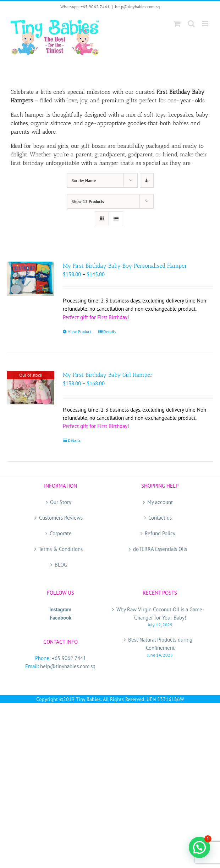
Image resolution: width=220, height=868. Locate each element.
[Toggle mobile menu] (206, 24)
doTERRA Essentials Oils (160, 549)
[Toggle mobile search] (191, 24)
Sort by (84, 180)
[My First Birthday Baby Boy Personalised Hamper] (31, 278)
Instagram (60, 609)
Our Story (61, 502)
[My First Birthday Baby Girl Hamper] (31, 388)
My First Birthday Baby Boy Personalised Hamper (125, 266)
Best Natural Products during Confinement (160, 644)
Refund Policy (160, 533)
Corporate (61, 533)
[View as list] (116, 219)
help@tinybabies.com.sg (137, 7)
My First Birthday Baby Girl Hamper (108, 375)
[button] (199, 847)
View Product (79, 331)
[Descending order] (147, 180)
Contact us (160, 518)
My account (160, 502)
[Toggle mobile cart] (177, 24)
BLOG (61, 565)
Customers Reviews (61, 518)
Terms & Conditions (61, 549)
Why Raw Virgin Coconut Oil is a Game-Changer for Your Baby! (160, 614)
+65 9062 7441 (69, 658)
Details (110, 331)
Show (88, 201)
